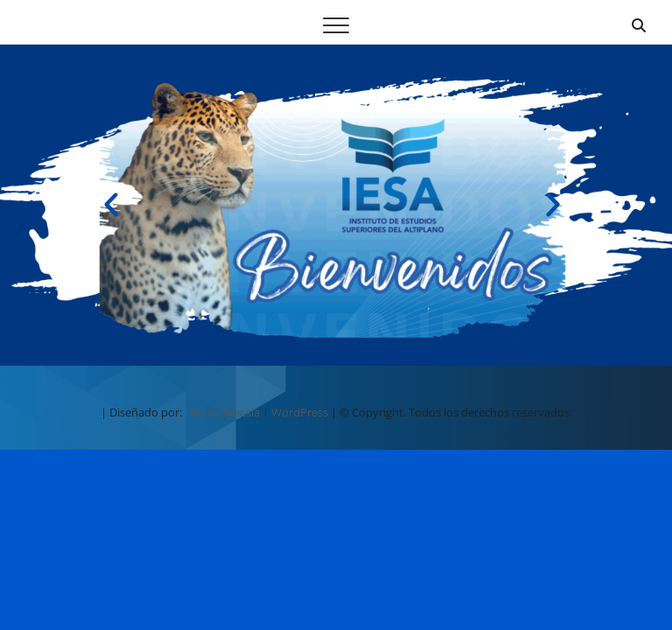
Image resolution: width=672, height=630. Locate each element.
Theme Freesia (222, 412)
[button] (111, 205)
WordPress (300, 412)
